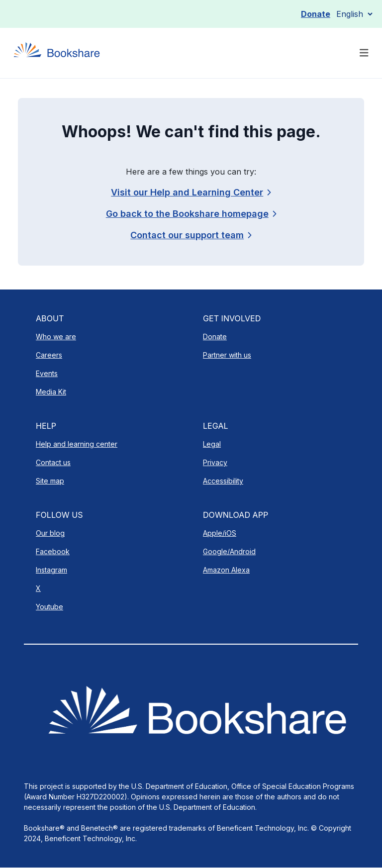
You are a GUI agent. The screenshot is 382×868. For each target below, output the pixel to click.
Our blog (50, 533)
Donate (316, 14)
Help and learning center (77, 444)
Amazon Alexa (226, 570)
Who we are (56, 337)
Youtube (49, 607)
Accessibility (223, 481)
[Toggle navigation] (364, 53)
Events (47, 373)
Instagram (51, 570)
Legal (212, 444)
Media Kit (51, 392)
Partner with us (227, 355)
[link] (191, 235)
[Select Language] (354, 14)
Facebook (53, 551)
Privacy (215, 462)
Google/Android (229, 551)
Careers (49, 355)
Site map (50, 481)
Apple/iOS (220, 533)
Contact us (53, 462)
